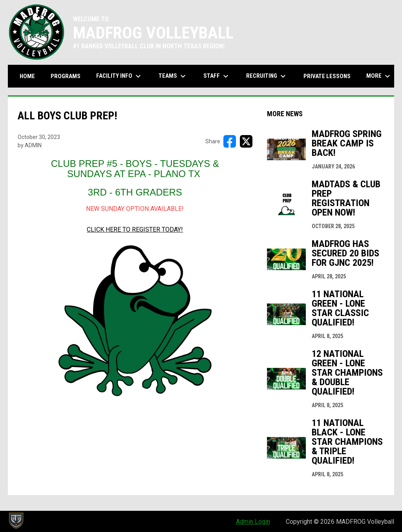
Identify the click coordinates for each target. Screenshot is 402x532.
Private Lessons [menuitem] (327, 76)
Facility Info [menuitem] (120, 76)
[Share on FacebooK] (230, 141)
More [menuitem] (379, 76)
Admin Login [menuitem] (253, 522)
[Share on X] (246, 141)
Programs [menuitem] (66, 76)
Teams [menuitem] (173, 76)
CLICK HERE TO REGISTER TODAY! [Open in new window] (135, 229)
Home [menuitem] (27, 76)
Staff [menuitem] (217, 76)
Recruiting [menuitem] (267, 76)
